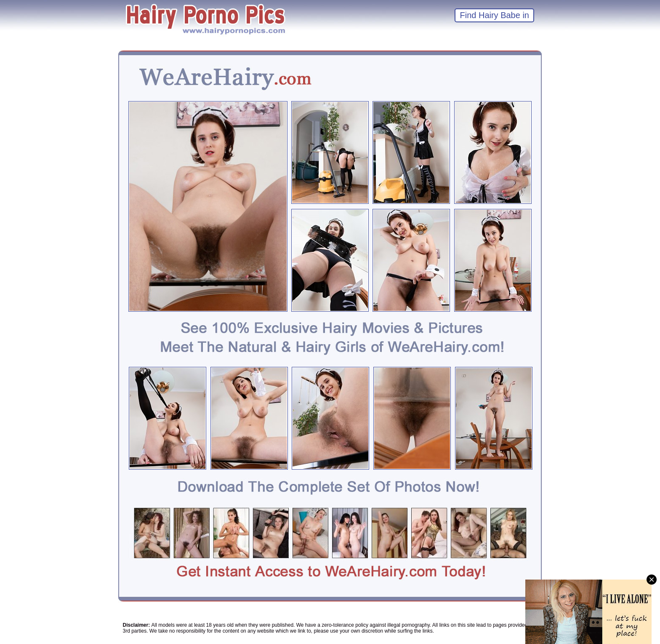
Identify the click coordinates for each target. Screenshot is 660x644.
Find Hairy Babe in (494, 15)
